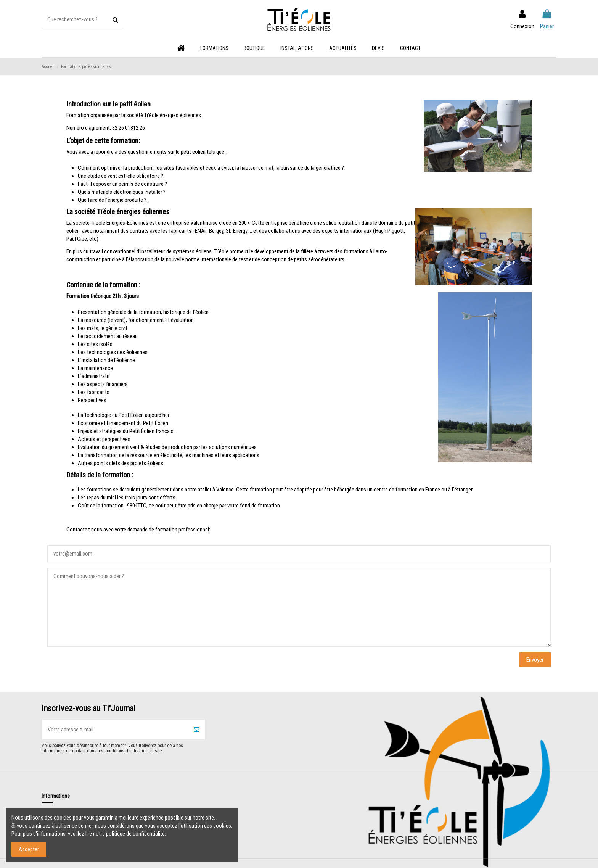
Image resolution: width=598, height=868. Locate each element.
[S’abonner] (197, 730)
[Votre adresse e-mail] (115, 730)
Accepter (29, 849)
